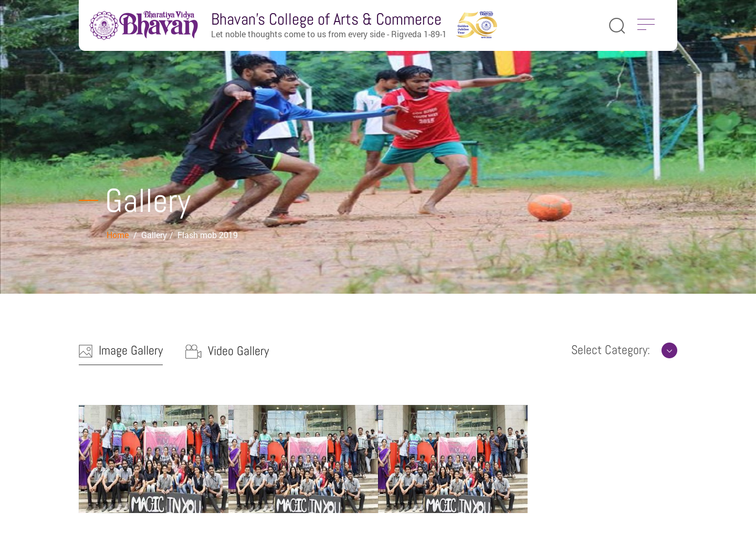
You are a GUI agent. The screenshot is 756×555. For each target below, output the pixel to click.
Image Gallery (121, 350)
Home (119, 235)
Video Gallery (227, 351)
